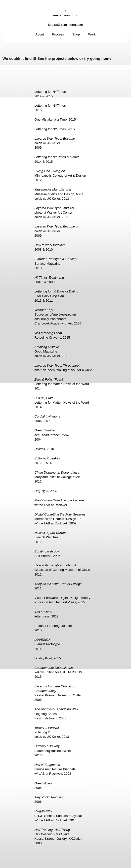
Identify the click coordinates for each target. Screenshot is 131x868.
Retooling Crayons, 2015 (52, 335)
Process (58, 34)
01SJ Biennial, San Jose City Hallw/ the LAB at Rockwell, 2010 (59, 816)
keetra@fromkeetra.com (66, 25)
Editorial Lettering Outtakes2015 (54, 628)
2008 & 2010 (50, 247)
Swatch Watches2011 (51, 537)
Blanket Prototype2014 (47, 644)
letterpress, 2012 (47, 614)
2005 (44, 786)
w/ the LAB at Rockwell (59, 502)
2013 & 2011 (56, 296)
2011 (58, 586)
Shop (76, 34)
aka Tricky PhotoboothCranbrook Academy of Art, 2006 (58, 317)
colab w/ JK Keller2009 (55, 143)
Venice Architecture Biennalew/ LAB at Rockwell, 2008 (55, 769)
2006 (49, 799)
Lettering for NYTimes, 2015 (55, 129)
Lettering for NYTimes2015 (50, 108)
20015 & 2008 (50, 280)
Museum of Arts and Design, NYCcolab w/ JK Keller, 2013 (59, 194)
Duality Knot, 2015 (48, 658)
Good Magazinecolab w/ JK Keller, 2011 (52, 351)
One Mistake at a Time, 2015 (55, 119)
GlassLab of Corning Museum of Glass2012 (62, 570)
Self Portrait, (47, 554)
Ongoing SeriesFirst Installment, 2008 (56, 714)
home (107, 58)
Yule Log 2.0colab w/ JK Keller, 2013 (52, 732)
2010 (44, 449)
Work (92, 34)
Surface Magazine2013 (56, 263)
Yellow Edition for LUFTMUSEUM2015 (59, 672)
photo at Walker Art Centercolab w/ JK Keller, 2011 (54, 212)
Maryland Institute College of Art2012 (57, 477)
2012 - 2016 (47, 461)
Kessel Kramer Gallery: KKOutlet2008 (58, 693)
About (40, 34)
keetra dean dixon (65, 15)
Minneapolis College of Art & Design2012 (60, 176)
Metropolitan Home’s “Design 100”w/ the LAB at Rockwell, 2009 (60, 519)
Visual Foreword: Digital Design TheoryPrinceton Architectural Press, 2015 (63, 600)
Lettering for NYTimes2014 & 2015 (50, 94)
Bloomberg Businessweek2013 (53, 751)
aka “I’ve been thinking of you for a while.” (64, 368)
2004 (52, 435)
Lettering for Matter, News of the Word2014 (62, 384)
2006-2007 (47, 419)
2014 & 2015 (57, 159)
